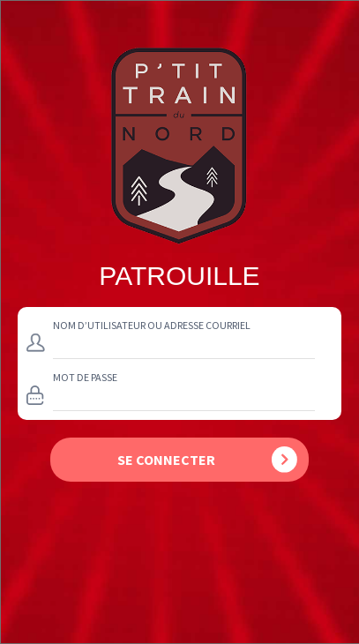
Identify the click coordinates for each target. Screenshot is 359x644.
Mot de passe (85, 377)
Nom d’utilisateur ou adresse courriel (152, 325)
